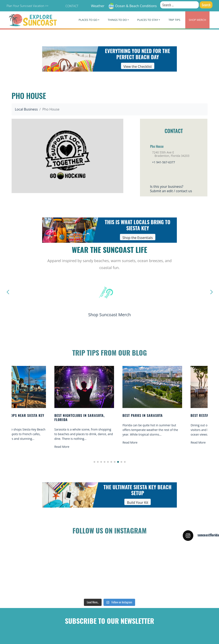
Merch (197, 20)
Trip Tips (174, 20)
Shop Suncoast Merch (109, 315)
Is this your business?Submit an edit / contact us (171, 189)
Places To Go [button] (88, 20)
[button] (94, 462)
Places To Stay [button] (148, 20)
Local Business (26, 109)
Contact (72, 6)
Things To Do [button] (117, 20)
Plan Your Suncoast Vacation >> (27, 6)
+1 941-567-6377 (164, 162)
